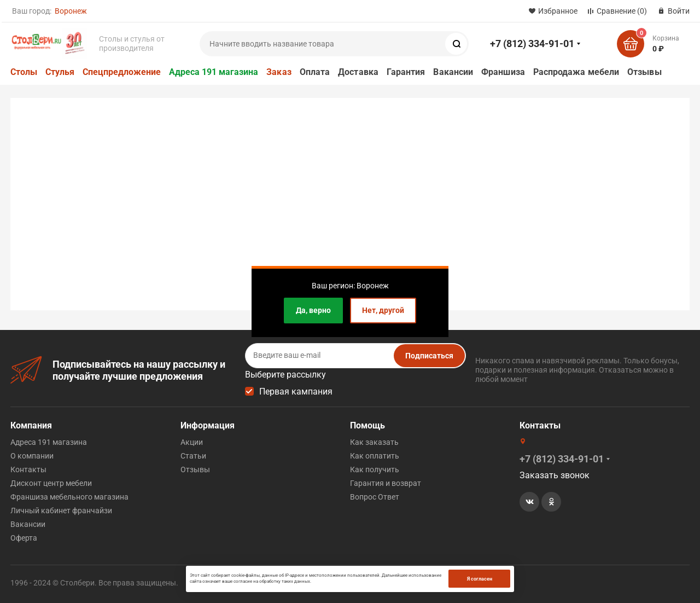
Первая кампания (296, 392)
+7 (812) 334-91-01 (532, 44)
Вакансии (453, 72)
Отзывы (644, 72)
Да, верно (313, 310)
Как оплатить (375, 456)
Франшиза (503, 72)
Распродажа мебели (576, 72)
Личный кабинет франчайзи (61, 511)
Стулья (60, 72)
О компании (32, 456)
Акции (192, 442)
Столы (24, 72)
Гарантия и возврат (386, 483)
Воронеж (71, 11)
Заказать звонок (555, 475)
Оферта (24, 538)
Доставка (358, 72)
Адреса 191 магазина (214, 72)
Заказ (279, 72)
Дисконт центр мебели (51, 483)
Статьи (193, 456)
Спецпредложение (122, 72)
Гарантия (406, 72)
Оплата (315, 72)
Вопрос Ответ (375, 497)
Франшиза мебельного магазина (69, 497)
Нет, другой (383, 310)
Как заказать (374, 442)
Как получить (375, 469)
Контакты (28, 469)
